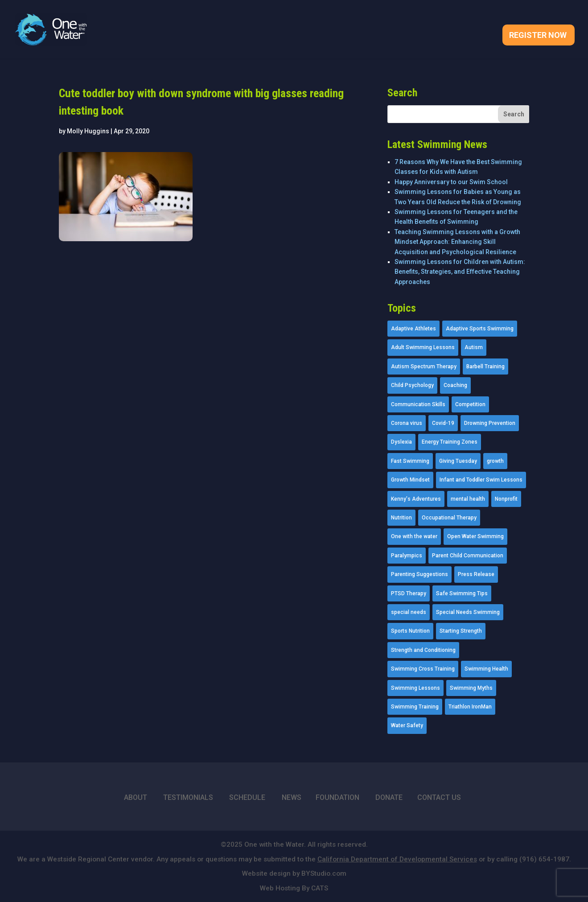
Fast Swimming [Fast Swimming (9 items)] (410, 461)
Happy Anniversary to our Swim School (451, 182)
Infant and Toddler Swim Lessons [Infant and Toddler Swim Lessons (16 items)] (481, 480)
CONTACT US (439, 797)
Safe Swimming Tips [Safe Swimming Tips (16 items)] (462, 593)
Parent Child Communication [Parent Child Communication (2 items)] (468, 556)
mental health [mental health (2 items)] (468, 499)
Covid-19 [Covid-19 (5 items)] (443, 423)
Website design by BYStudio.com (294, 873)
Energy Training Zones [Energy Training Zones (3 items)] (450, 442)
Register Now (538, 36)
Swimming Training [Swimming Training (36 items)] (415, 707)
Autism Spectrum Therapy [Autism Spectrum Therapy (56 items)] (424, 367)
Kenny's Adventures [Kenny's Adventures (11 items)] (416, 499)
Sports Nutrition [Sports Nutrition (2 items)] (410, 631)
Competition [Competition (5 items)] (470, 404)
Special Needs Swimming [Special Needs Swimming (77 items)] (468, 612)
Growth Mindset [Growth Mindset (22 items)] (410, 480)
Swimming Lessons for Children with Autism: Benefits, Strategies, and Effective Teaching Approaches (460, 272)
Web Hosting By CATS (294, 888)
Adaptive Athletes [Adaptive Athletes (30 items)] (413, 329)
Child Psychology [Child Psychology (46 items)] (412, 385)
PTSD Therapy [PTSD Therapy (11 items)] (409, 593)
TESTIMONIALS (188, 797)
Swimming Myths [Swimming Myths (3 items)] (471, 688)
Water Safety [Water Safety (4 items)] (407, 725)
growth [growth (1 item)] (495, 461)
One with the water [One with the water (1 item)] (414, 536)
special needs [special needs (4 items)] (409, 612)
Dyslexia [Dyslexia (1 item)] (401, 442)
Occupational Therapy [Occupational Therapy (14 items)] (449, 518)
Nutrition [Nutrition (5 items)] (401, 518)
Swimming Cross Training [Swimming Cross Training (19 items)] (423, 669)
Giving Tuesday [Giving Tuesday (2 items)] (458, 461)
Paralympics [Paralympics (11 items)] (407, 556)
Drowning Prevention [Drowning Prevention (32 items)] (490, 423)
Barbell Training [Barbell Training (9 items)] (485, 367)
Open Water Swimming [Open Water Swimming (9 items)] (475, 536)
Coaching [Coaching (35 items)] (455, 385)
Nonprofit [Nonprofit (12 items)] (506, 499)
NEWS (292, 797)
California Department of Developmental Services (397, 859)
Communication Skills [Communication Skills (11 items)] (418, 404)
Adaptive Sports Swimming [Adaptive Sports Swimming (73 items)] (480, 329)
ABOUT (136, 797)
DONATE (389, 797)
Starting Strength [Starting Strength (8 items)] (461, 631)
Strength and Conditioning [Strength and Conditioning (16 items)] (423, 650)
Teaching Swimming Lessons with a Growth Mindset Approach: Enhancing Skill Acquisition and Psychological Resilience (457, 242)
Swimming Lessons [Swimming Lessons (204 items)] (415, 688)
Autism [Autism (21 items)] (474, 347)
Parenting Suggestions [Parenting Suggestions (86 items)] (419, 574)
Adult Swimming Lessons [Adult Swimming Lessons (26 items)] (423, 347)
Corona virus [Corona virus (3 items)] (407, 423)
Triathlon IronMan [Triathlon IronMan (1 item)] (470, 707)
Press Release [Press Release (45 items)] (476, 574)
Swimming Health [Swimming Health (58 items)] (486, 669)
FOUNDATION (337, 797)
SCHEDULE (247, 797)
